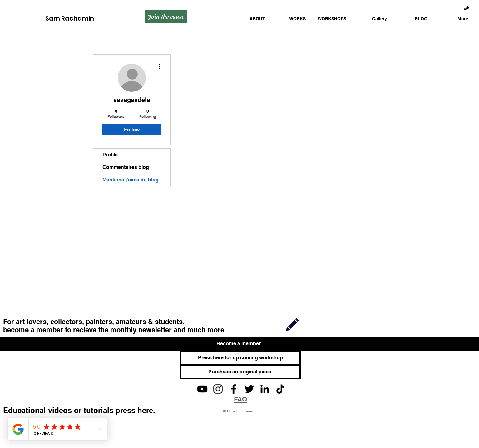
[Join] (293, 324)
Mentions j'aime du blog (131, 180)
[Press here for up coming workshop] (240, 358)
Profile (110, 155)
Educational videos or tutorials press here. (80, 410)
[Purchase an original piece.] (240, 372)
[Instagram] (218, 389)
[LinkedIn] (265, 389)
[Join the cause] (166, 17)
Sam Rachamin (70, 18)
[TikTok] (280, 389)
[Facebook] (234, 389)
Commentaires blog (126, 167)
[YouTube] (202, 389)
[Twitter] (249, 389)
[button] (290, 19)
